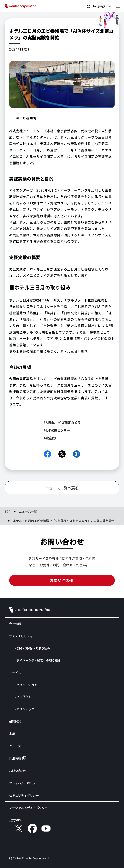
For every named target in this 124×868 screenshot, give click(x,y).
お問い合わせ (62, 580)
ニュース (15, 746)
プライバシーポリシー (24, 783)
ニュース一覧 (28, 511)
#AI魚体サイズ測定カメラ (62, 422)
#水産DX (50, 438)
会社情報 (15, 624)
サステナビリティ (21, 636)
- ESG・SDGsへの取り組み (32, 648)
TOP (8, 511)
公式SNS (15, 820)
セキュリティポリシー (24, 795)
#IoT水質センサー (57, 430)
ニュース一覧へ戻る (62, 488)
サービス (15, 673)
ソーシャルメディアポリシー (28, 808)
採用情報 (15, 758)
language (99, 6)
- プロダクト (23, 697)
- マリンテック (24, 709)
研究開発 (15, 721)
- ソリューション (26, 685)
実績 (12, 734)
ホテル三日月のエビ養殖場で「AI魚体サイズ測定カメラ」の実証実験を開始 (64, 521)
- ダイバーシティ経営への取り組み (38, 660)
